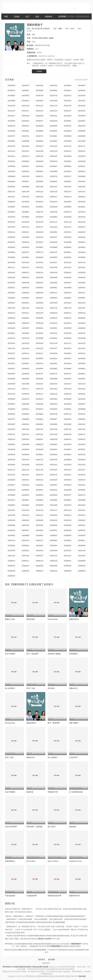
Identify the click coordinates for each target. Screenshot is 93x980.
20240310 (25, 121)
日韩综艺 (46, 29)
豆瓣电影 (41, 939)
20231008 (54, 101)
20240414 (11, 126)
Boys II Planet (53, 861)
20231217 (25, 111)
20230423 (54, 85)
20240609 (39, 131)
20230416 (39, 85)
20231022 (82, 101)
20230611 (68, 90)
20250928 (25, 187)
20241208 (39, 151)
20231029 (11, 106)
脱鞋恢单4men (75, 896)
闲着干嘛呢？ (74, 723)
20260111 (54, 197)
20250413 (25, 166)
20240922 (54, 141)
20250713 (39, 176)
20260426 (68, 571)
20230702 (25, 96)
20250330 (82, 161)
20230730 (82, 96)
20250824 (39, 181)
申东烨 (34, 38)
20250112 (11, 156)
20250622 (82, 171)
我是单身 (30, 792)
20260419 (54, 571)
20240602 (25, 131)
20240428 (39, 126)
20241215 (54, 151)
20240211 (54, 116)
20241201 (25, 151)
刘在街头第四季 (11, 827)
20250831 (54, 181)
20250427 (54, 166)
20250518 (11, 171)
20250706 (25, 176)
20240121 (11, 116)
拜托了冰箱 (31, 688)
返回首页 (42, 959)
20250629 (11, 176)
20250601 (39, 171)
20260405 (25, 571)
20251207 (68, 192)
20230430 (68, 85)
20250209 (68, 156)
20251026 (82, 187)
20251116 (39, 192)
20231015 (68, 101)
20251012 (54, 187)
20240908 (25, 141)
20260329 (11, 571)
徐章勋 (40, 38)
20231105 (25, 106)
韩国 (60, 29)
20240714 (25, 136)
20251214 (82, 192)
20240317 (39, 121)
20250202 (54, 156)
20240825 (82, 136)
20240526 (11, 131)
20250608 (54, 171)
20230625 (11, 96)
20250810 (11, 181)
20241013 (11, 146)
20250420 (39, 166)
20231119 (54, 106)
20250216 (82, 156)
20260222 (68, 318)
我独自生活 (73, 688)
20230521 (25, 90)
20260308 (11, 323)
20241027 (39, 146)
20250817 (25, 181)
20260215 (54, 318)
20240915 (39, 141)
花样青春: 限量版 (54, 654)
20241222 (68, 151)
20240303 (11, 121)
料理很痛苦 (73, 654)
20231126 (68, 106)
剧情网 (48, 939)
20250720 (54, 176)
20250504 (68, 166)
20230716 (54, 96)
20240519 (82, 126)
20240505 (54, 126)
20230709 (39, 96)
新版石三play (10, 619)
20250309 (39, 161)
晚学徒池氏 (31, 619)
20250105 (82, 151)
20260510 (11, 576)
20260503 (82, 571)
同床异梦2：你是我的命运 (36, 827)
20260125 (82, 197)
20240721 (39, 136)
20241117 (82, 146)
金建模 (51, 38)
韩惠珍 (46, 38)
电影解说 (49, 16)
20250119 (25, 156)
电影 (6, 16)
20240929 (68, 141)
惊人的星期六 (10, 688)
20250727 (68, 176)
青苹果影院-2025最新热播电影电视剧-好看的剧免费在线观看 (25, 967)
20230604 (54, 90)
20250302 (25, 161)
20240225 (82, 116)
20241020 (25, 146)
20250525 (25, 171)
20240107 (68, 111)
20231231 (54, 111)
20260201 (11, 202)
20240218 (68, 116)
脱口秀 (40, 29)
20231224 (39, 111)
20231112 (39, 106)
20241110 (68, 146)
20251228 (25, 197)
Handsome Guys (75, 861)
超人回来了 (52, 827)
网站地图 (82, 976)
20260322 (54, 444)
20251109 (25, 192)
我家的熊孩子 (74, 619)
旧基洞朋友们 (10, 861)
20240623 (68, 131)
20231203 (82, 106)
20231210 (11, 111)
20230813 (25, 101)
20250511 (82, 166)
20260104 (39, 197)
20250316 (54, 161)
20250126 (39, 156)
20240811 (54, 136)
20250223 (11, 161)
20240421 (25, 126)
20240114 (82, 111)
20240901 (11, 141)
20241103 (54, 146)
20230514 (11, 90)
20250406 (11, 166)
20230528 (39, 90)
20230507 (82, 85)
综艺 (27, 16)
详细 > (75, 66)
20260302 (82, 318)
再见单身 (51, 688)
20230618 (82, 90)
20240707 (11, 136)
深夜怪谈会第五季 (54, 896)
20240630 (82, 131)
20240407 (82, 121)
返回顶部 (51, 959)
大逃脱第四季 (31, 896)
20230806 (11, 101)
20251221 (11, 197)
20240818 (68, 136)
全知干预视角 (10, 654)
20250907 (68, 181)
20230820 (39, 101)
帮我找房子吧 (53, 792)
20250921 (11, 187)
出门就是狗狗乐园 (76, 792)
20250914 (82, 181)
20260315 (25, 323)
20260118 (68, 197)
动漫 (37, 16)
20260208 (39, 318)
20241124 (11, 151)
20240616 (54, 131)
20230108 (11, 85)
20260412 (39, 571)
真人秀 (34, 29)
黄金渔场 (73, 827)
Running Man (53, 619)
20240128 (25, 116)
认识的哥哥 (73, 757)
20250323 (68, 161)
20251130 (54, 192)
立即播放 (39, 71)
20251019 (68, 187)
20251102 (11, 192)
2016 (72, 29)
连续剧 (17, 16)
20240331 (68, 121)
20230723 (68, 96)
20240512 (68, 126)
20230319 (25, 85)
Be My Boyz (31, 861)
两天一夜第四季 (32, 654)
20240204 (39, 116)
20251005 (39, 187)
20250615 (68, 171)
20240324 (54, 121)
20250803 (82, 176)
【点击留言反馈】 (59, 922)
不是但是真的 (10, 896)
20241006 (82, 141)
